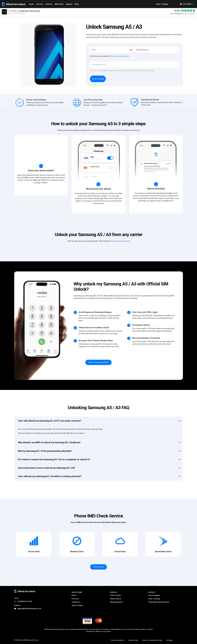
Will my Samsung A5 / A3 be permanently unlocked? (45, 451)
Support (69, 4)
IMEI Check (59, 4)
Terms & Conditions (118, 640)
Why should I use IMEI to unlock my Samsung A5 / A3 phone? (49, 442)
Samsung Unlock (116, 602)
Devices (49, 4)
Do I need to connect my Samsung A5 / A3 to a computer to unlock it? (54, 459)
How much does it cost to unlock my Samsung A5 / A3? (47, 468)
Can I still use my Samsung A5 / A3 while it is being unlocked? (50, 476)
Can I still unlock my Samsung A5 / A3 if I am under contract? (50, 421)
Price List (75, 599)
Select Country (77, 605)
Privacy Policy (133, 640)
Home (31, 4)
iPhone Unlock (115, 599)
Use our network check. (120, 56)
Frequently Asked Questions (159, 602)
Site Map (169, 640)
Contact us (76, 602)
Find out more (99, 567)
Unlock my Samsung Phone (98, 362)
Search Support (154, 595)
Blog (77, 4)
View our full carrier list (121, 241)
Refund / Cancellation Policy (152, 640)
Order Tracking (162, 4)
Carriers (40, 4)
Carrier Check (115, 595)
